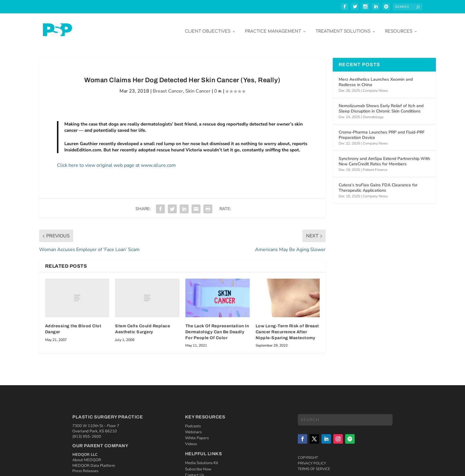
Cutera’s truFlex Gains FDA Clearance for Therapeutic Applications (378, 183)
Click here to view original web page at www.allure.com (116, 161)
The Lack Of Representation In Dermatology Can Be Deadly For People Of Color (217, 328)
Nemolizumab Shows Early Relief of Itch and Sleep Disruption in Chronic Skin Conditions (381, 104)
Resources (399, 27)
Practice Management (273, 27)
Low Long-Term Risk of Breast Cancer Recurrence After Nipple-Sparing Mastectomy (287, 328)
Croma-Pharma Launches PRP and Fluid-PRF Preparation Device (382, 130)
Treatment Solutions (343, 27)
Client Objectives (208, 27)
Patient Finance (375, 165)
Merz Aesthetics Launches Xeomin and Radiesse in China (376, 78)
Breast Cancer (168, 87)
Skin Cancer (198, 87)
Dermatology (373, 112)
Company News (375, 86)
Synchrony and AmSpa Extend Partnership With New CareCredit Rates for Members (384, 157)
